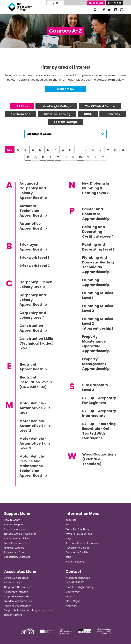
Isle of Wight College (56, 106)
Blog (68, 525)
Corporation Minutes (16, 592)
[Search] (95, 10)
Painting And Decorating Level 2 (98, 247)
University (113, 114)
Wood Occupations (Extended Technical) (99, 459)
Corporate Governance (18, 587)
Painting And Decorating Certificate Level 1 (98, 232)
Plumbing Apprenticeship (96, 282)
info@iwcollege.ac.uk (78, 578)
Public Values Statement (18, 606)
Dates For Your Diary (77, 529)
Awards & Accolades (16, 578)
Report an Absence (15, 529)
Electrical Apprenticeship (33, 367)
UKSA (88, 114)
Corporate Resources (17, 597)
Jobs (68, 557)
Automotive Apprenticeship (33, 226)
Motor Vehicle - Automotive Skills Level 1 (35, 408)
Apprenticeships (65, 122)
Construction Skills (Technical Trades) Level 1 (37, 343)
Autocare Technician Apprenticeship (33, 211)
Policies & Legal (13, 583)
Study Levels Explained (17, 539)
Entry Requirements (15, 543)
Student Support (14, 525)
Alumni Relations (75, 562)
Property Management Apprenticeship (96, 364)
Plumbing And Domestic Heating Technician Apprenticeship (98, 265)
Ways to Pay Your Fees (79, 534)
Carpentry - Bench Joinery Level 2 (36, 284)
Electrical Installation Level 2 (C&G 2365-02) (36, 382)
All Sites (22, 106)
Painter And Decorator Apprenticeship (96, 214)
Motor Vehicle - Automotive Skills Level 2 (35, 426)
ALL (9, 150)
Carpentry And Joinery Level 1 (33, 315)
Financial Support (14, 548)
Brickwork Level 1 (34, 257)
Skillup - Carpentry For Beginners (99, 400)
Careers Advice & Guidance (20, 534)
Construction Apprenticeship (33, 328)
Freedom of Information (18, 601)
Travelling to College (78, 548)
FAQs (68, 539)
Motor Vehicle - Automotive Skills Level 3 (35, 443)
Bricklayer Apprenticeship (33, 247)
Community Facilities (78, 552)
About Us (71, 520)
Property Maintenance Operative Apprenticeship (96, 344)
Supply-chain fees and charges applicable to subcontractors (30, 613)
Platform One (20, 114)
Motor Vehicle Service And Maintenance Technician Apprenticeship (33, 466)
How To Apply (12, 520)
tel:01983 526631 (75, 583)
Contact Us (115, 3)
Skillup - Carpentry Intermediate (99, 413)
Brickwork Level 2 (35, 266)
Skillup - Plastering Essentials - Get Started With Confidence (99, 431)
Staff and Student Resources (82, 543)
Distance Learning (57, 114)
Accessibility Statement (18, 557)
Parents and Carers (15, 552)
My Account (96, 3)
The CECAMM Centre (100, 106)
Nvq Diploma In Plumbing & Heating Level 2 (96, 188)
